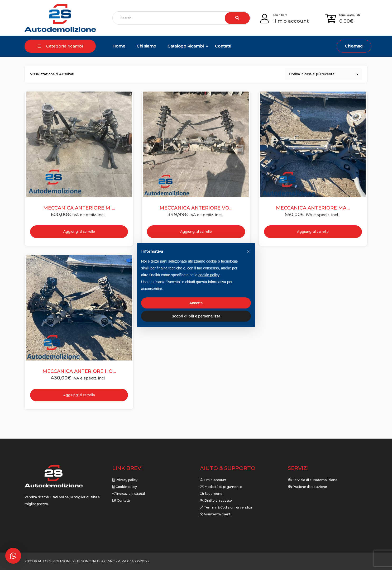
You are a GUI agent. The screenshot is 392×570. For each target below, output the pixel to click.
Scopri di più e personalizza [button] (196, 316)
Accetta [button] (196, 303)
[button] (13, 556)
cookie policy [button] (209, 275)
